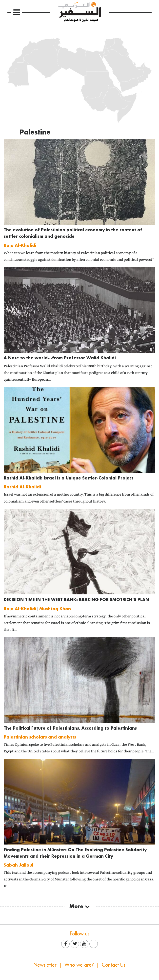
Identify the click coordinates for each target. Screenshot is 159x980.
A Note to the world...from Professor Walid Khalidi (60, 358)
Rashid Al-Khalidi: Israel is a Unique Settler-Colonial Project (68, 478)
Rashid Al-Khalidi (22, 487)
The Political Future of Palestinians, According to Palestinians (70, 728)
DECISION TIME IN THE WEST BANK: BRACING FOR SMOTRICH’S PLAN (76, 599)
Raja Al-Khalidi (20, 245)
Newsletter (45, 965)
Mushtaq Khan (55, 609)
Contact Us (114, 965)
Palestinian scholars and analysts (40, 737)
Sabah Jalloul (19, 865)
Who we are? (79, 965)
